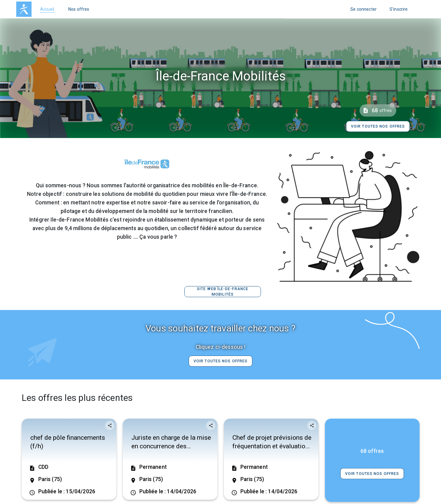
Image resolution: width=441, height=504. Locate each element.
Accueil (47, 9)
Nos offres (79, 9)
